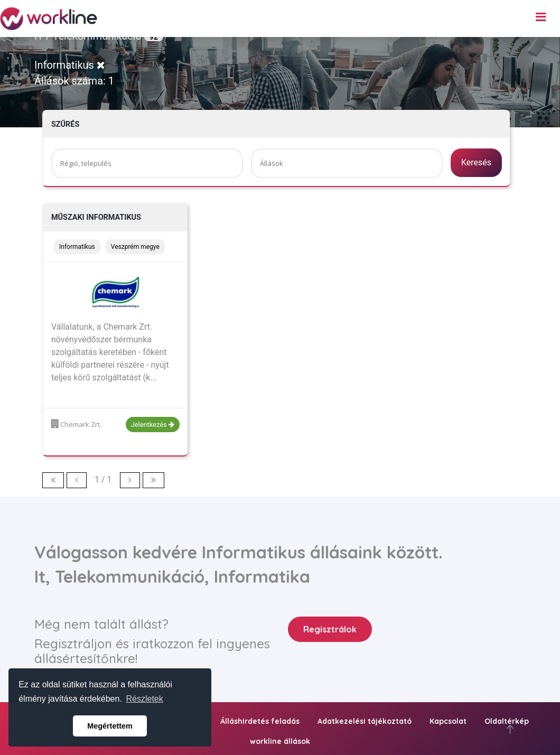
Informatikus (70, 65)
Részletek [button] (145, 699)
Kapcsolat (448, 721)
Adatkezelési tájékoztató (365, 721)
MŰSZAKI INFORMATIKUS (96, 217)
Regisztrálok (330, 629)
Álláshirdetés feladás (260, 721)
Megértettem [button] (110, 726)
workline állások (280, 741)
